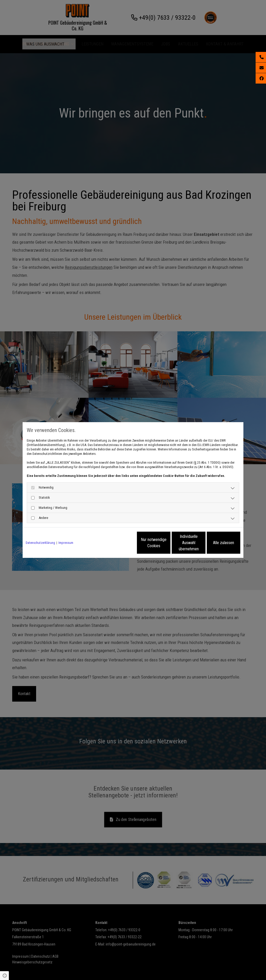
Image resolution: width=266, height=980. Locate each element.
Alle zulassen (216, 543)
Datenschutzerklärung (40, 543)
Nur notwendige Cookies (118, 543)
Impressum (66, 543)
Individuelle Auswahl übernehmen (167, 543)
